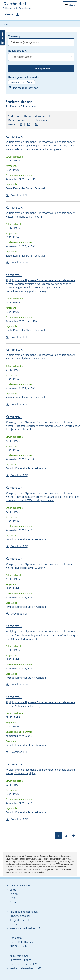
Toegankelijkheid (19, 920)
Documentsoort (17, 51)
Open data (16, 938)
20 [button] (28, 124)
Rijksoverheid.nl (19, 960)
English (14, 894)
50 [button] (36, 124)
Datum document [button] (18, 120)
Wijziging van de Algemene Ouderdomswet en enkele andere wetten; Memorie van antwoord (40, 215)
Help (12, 898)
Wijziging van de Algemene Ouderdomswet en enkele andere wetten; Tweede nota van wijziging (40, 566)
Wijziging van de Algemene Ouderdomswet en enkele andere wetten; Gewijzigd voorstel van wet (40, 357)
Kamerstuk (14, 136)
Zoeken (14, 902)
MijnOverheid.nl (19, 956)
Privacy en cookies (20, 916)
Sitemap (14, 924)
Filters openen (2, 38)
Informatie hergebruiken (24, 912)
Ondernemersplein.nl (22, 964)
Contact (14, 890)
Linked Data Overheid (22, 942)
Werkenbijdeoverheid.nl (23, 968)
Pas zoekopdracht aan (26, 88)
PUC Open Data (19, 946)
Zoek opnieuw (41, 69)
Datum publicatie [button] (34, 116)
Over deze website (20, 886)
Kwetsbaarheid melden (23, 928)
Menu (72, 5)
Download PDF (19, 195)
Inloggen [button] (9, 14)
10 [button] (21, 124)
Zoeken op (14, 36)
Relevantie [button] (42, 120)
